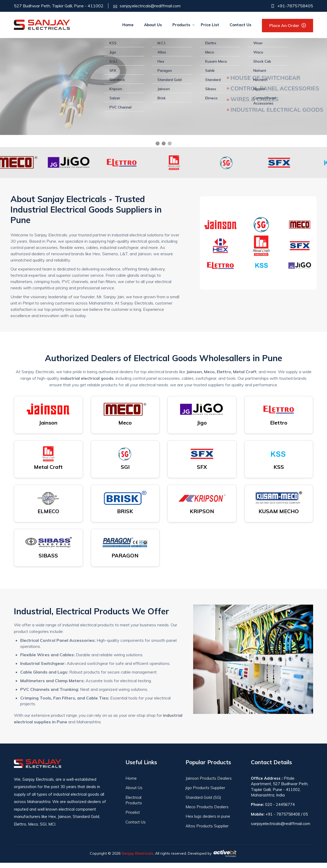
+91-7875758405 (295, 6)
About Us (153, 25)
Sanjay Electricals (137, 858)
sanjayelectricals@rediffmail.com (150, 6)
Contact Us (241, 25)
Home (128, 25)
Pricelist (133, 818)
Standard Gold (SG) (203, 802)
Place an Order (284, 25)
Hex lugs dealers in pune (208, 821)
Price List (210, 25)
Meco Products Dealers (207, 812)
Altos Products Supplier (207, 831)
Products (181, 25)
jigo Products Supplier (205, 793)
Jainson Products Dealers (209, 783)
